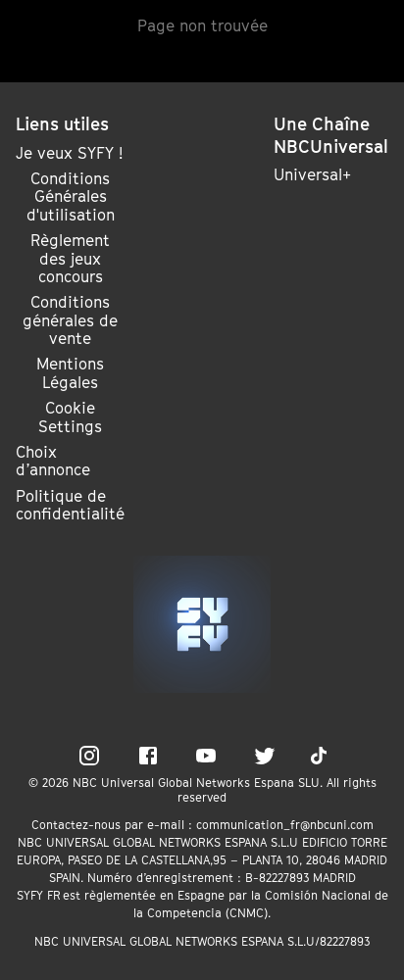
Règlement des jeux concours (70, 258)
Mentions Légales (70, 373)
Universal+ (312, 174)
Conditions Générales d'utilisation (71, 196)
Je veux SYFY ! (69, 153)
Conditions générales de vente (70, 320)
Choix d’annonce (53, 461)
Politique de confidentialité (70, 505)
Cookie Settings (70, 417)
